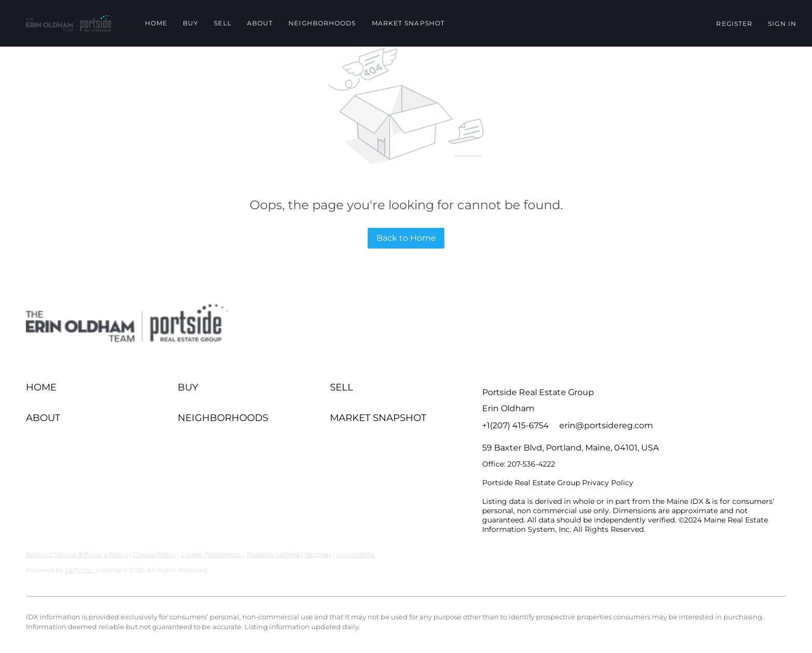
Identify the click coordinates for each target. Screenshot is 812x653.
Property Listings (273, 554)
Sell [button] (222, 23)
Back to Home (406, 238)
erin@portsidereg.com (606, 425)
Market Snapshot (409, 23)
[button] (70, 23)
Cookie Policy (154, 554)
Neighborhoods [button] (322, 23)
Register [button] (734, 24)
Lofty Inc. (80, 570)
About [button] (260, 23)
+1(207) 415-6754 (516, 425)
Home (156, 23)
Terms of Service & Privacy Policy (77, 554)
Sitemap (318, 554)
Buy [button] (191, 23)
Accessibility (355, 554)
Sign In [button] (782, 24)
